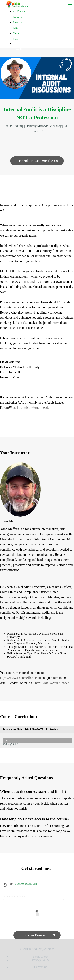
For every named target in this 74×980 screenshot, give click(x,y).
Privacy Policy (41, 960)
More (16, 33)
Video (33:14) (37, 740)
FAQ (15, 28)
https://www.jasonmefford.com (20, 678)
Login (16, 39)
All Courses (19, 11)
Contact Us (41, 967)
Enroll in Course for (37, 161)
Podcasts (18, 17)
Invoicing (18, 22)
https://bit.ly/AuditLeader (34, 408)
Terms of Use (41, 957)
